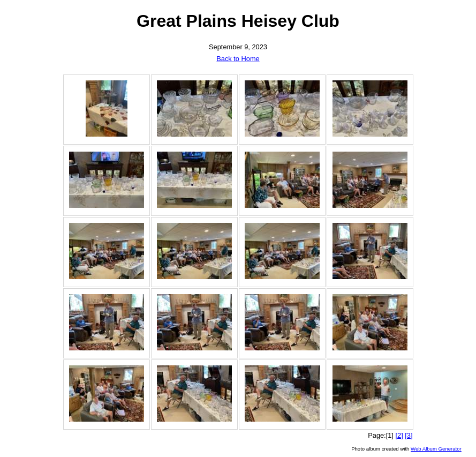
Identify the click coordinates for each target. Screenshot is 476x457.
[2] (399, 435)
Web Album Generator (436, 449)
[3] (409, 435)
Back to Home (238, 59)
